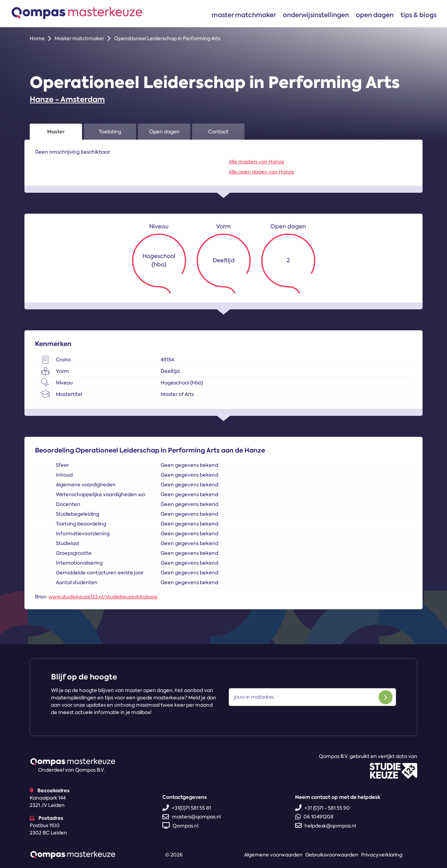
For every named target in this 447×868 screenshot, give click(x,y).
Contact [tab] (218, 132)
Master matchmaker (244, 15)
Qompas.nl (180, 826)
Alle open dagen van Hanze (262, 172)
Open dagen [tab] (164, 132)
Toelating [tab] (110, 132)
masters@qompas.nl (192, 817)
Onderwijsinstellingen (316, 15)
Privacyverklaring (382, 855)
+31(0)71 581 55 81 (187, 808)
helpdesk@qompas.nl (325, 826)
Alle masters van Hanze (257, 162)
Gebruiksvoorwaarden (332, 855)
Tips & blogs (419, 15)
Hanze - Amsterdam (67, 99)
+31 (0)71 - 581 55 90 (323, 808)
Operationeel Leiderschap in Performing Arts (167, 38)
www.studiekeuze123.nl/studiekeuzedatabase (103, 597)
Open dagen (375, 15)
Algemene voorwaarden (273, 855)
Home (37, 38)
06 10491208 (314, 817)
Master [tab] (56, 132)
